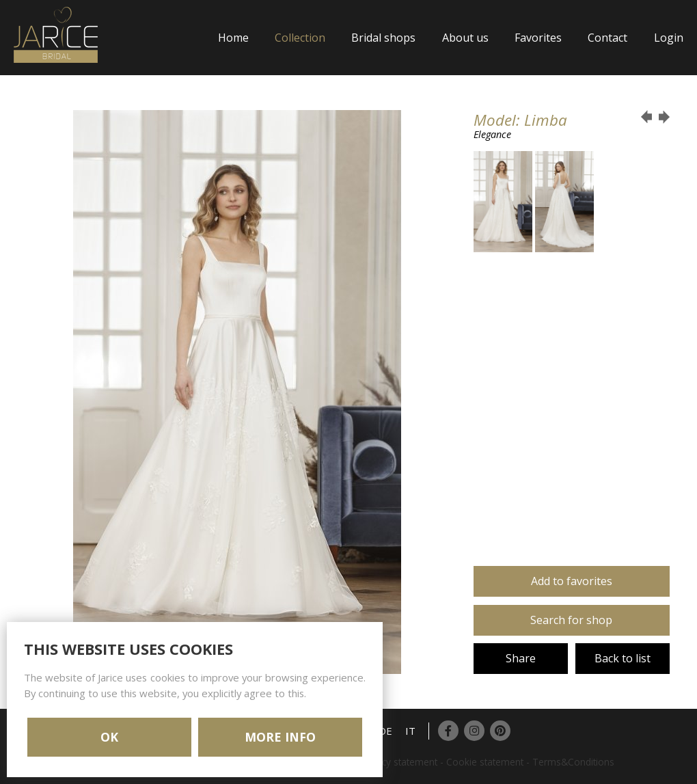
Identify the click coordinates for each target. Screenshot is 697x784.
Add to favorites (572, 581)
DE (385, 731)
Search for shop (571, 620)
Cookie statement (485, 762)
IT (410, 731)
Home (233, 38)
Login (669, 38)
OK (109, 737)
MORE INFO (280, 737)
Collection (300, 38)
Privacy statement (399, 762)
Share (521, 658)
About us (465, 38)
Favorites (538, 38)
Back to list (623, 658)
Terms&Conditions (573, 762)
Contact (607, 38)
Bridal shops (383, 38)
